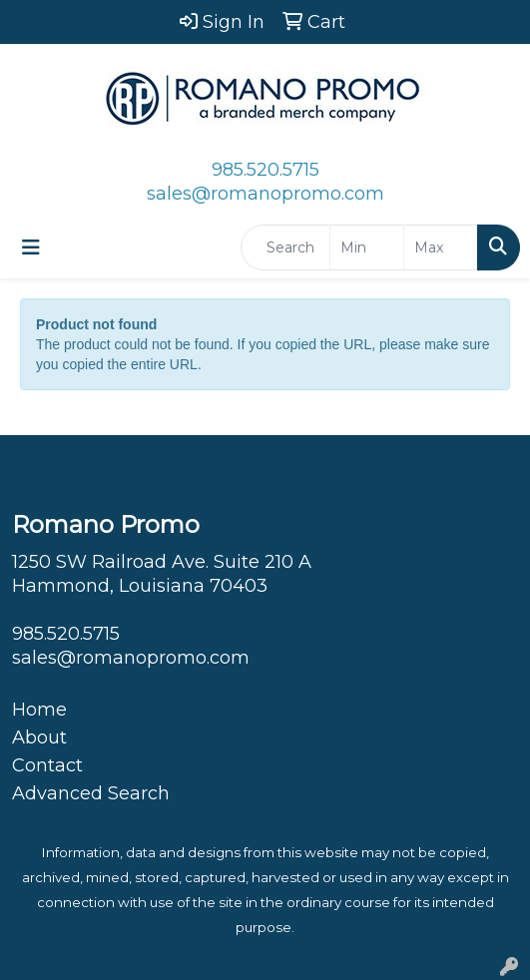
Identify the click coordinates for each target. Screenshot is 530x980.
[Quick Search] (285, 247)
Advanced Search (91, 793)
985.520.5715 (265, 170)
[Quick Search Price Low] (367, 247)
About (39, 737)
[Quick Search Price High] (441, 247)
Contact (47, 765)
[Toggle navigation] (31, 247)
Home (39, 710)
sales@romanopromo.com (265, 194)
